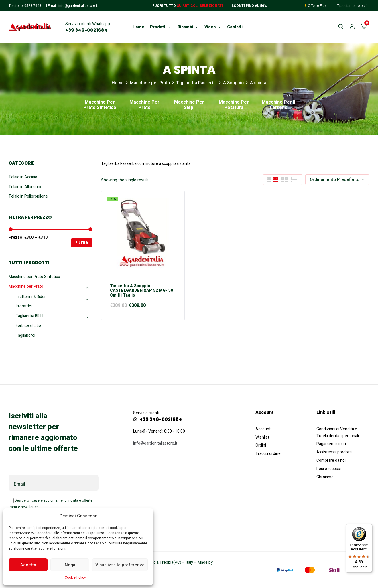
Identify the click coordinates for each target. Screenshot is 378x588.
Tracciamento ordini (353, 6)
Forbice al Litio (28, 326)
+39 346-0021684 (86, 30)
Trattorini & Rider (31, 297)
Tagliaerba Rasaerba (196, 83)
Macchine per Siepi (189, 105)
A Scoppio (233, 83)
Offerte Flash (318, 6)
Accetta (28, 565)
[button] (364, 27)
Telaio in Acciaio (23, 177)
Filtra (82, 243)
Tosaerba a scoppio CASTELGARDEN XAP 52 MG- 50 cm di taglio (141, 291)
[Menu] (369, 527)
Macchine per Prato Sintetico (100, 105)
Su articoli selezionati (200, 6)
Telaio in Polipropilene (28, 196)
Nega (70, 565)
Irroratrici (24, 306)
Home (118, 83)
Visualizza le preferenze (120, 565)
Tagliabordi (25, 335)
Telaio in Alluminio (25, 187)
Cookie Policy (75, 577)
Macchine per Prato (150, 83)
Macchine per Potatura (234, 105)
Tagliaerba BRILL (30, 316)
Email (19, 484)
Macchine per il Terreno (278, 105)
